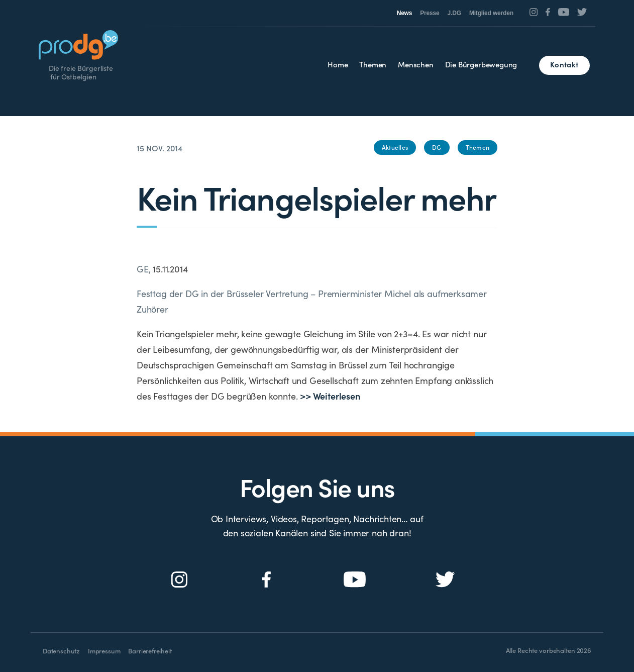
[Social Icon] (534, 12)
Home (338, 64)
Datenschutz (61, 651)
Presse (430, 13)
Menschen (416, 64)
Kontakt (564, 64)
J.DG (454, 13)
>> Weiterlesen (330, 396)
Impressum (104, 651)
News (405, 13)
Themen (373, 64)
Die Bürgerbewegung (481, 64)
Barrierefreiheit (150, 651)
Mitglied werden (491, 13)
